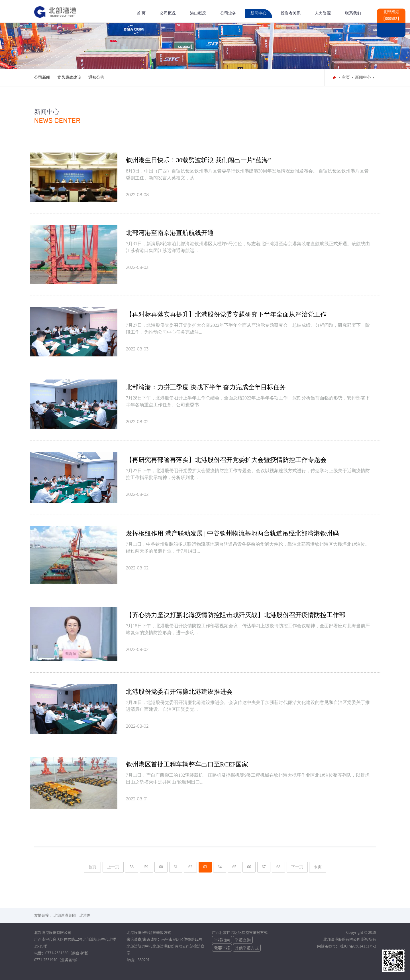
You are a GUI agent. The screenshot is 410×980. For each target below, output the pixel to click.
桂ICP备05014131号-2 (358, 946)
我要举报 (222, 948)
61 (176, 867)
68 (278, 867)
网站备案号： (329, 946)
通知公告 (96, 77)
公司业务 (228, 13)
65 (234, 867)
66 (249, 867)
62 (190, 867)
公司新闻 (42, 77)
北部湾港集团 (65, 915)
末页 (318, 867)
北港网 (85, 915)
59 (146, 867)
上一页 (113, 867)
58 (132, 867)
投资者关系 (291, 13)
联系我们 (353, 13)
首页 (92, 867)
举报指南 (222, 940)
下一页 (297, 867)
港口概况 (198, 13)
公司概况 (168, 13)
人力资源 (323, 13)
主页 (346, 77)
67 (264, 867)
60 (161, 867)
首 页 (141, 13)
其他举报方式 (247, 948)
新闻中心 (258, 13)
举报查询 (243, 940)
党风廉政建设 (69, 77)
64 (220, 867)
